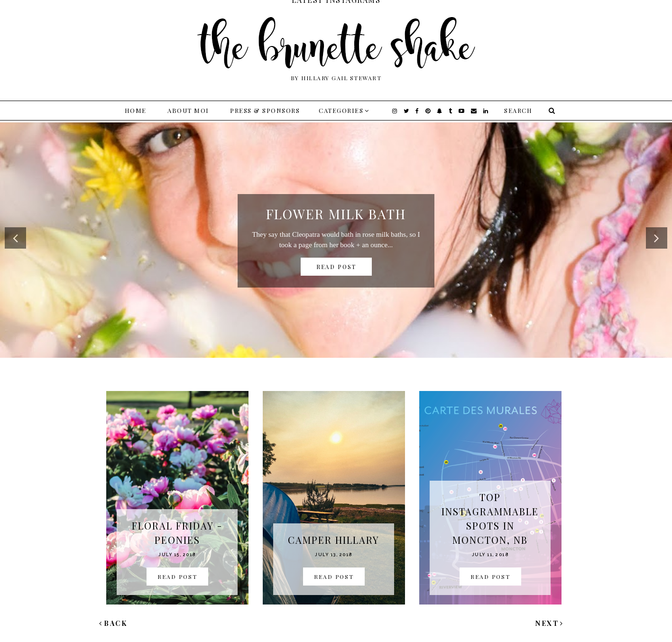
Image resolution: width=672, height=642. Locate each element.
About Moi (188, 110)
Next (550, 623)
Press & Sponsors (265, 110)
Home (136, 110)
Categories (341, 110)
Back (113, 623)
